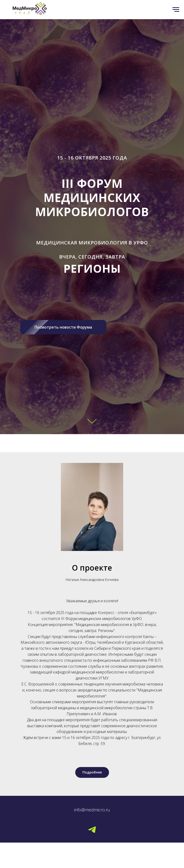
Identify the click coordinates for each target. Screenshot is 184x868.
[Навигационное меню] (176, 10)
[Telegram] (92, 830)
